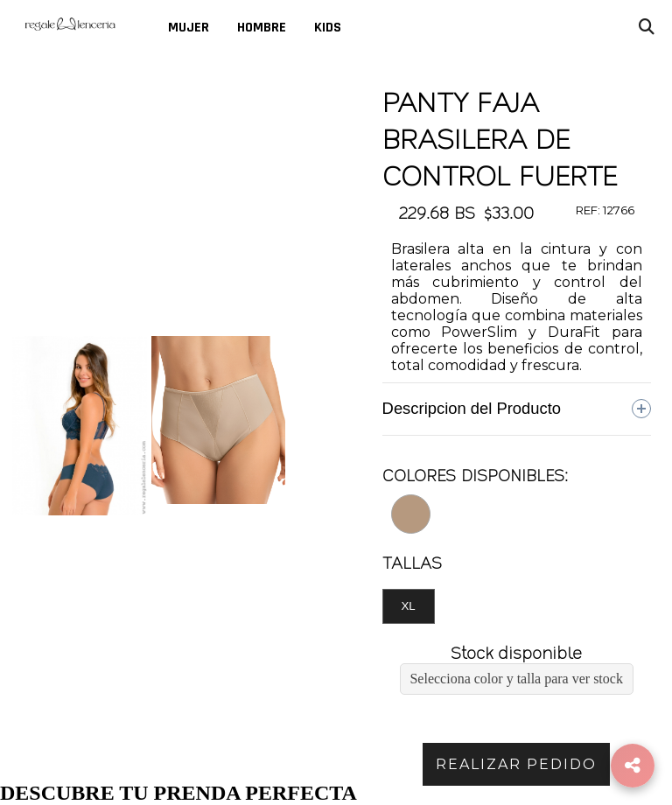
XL (408, 606)
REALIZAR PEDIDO (516, 764)
